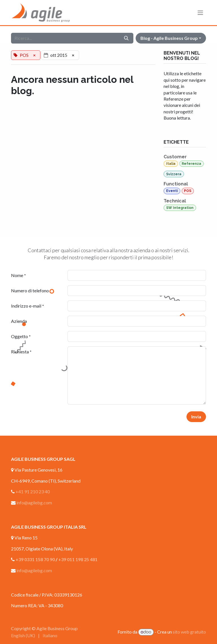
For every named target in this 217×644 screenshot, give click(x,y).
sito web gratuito (189, 632)
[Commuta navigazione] (200, 13)
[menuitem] (23, 636)
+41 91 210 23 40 (33, 491)
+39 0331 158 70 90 (35, 559)
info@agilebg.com (34, 503)
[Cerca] (126, 38)
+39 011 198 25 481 (78, 559)
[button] (171, 38)
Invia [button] (196, 417)
